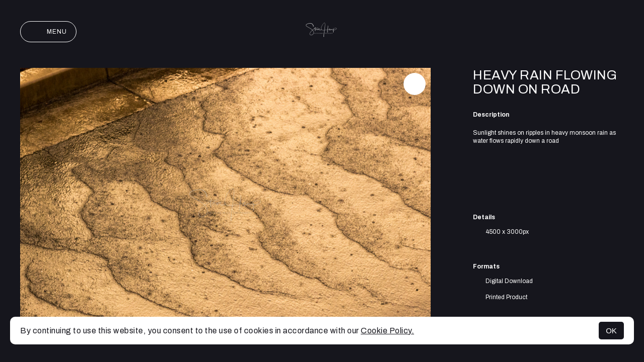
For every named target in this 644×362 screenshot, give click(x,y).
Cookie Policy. (387, 331)
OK (611, 331)
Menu (48, 32)
